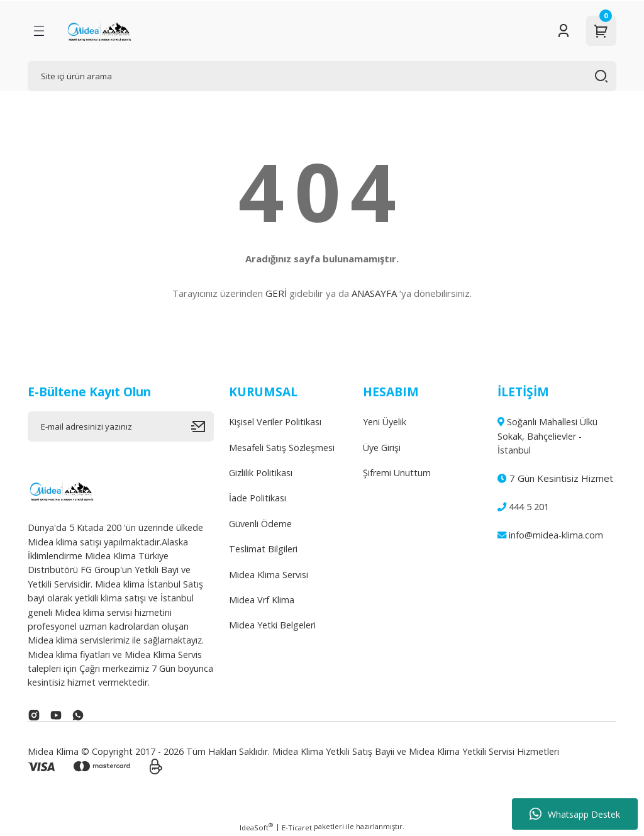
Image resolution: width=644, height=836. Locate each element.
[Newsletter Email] (121, 426)
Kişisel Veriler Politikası (275, 422)
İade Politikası (258, 498)
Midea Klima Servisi (269, 575)
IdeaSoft (256, 827)
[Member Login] (563, 31)
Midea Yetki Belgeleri (272, 625)
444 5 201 (523, 507)
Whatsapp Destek (575, 814)
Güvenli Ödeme (260, 524)
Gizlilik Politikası (261, 473)
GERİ (276, 293)
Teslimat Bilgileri (263, 549)
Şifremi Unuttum (397, 473)
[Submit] (203, 426)
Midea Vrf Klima (262, 600)
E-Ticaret (297, 828)
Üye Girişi (382, 448)
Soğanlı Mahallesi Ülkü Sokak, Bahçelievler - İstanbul (547, 436)
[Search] (322, 76)
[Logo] (99, 31)
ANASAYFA (374, 293)
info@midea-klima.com (550, 535)
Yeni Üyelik (385, 422)
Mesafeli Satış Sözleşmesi (282, 448)
